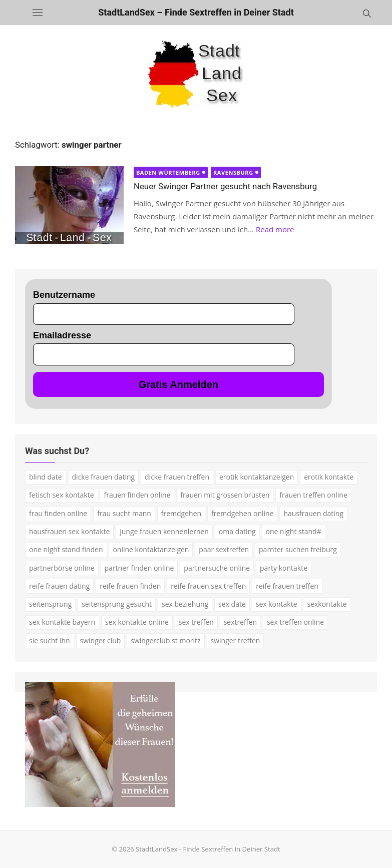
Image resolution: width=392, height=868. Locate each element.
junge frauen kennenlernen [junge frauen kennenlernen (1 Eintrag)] (164, 531)
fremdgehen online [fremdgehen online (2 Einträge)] (242, 513)
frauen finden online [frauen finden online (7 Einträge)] (137, 495)
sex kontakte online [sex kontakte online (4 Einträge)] (137, 622)
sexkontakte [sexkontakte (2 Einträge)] (327, 604)
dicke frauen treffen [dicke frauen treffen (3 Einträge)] (177, 477)
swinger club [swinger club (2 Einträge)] (101, 640)
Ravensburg (233, 172)
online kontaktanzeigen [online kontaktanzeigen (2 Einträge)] (151, 549)
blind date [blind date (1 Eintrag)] (46, 477)
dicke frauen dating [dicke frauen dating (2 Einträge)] (104, 477)
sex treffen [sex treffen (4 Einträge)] (196, 622)
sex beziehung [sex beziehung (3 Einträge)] (185, 604)
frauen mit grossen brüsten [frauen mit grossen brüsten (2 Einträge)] (225, 495)
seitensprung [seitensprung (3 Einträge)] (50, 604)
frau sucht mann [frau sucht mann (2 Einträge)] (124, 513)
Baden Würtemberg (168, 172)
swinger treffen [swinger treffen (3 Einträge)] (236, 640)
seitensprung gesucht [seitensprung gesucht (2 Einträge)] (117, 604)
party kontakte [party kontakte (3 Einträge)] (284, 568)
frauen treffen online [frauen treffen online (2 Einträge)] (313, 495)
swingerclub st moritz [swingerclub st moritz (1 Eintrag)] (165, 640)
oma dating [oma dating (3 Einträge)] (237, 531)
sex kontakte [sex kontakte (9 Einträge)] (277, 604)
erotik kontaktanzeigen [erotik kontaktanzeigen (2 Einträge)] (257, 477)
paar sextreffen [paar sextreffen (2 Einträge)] (224, 549)
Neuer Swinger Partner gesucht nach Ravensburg (225, 186)
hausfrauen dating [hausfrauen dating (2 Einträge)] (313, 513)
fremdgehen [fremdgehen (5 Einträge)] (181, 513)
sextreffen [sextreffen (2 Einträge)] (240, 622)
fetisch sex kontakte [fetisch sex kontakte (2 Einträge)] (62, 495)
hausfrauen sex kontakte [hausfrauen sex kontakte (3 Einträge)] (69, 531)
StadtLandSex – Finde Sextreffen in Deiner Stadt (196, 12)
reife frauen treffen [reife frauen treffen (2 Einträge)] (287, 586)
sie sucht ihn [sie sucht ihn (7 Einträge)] (50, 640)
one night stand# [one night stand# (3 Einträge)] (294, 531)
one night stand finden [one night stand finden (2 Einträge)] (66, 549)
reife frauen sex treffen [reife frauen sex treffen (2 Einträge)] (208, 586)
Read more (275, 229)
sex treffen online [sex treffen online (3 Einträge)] (295, 622)
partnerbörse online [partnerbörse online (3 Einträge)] (62, 568)
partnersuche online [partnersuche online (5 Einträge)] (217, 568)
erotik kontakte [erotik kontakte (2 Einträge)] (329, 477)
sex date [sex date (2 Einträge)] (232, 604)
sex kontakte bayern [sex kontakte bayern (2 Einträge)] (62, 622)
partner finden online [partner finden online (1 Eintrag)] (139, 568)
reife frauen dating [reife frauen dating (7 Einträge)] (59, 586)
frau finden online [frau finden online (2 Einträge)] (58, 513)
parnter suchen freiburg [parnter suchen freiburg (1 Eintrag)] (298, 549)
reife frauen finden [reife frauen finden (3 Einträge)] (130, 586)
